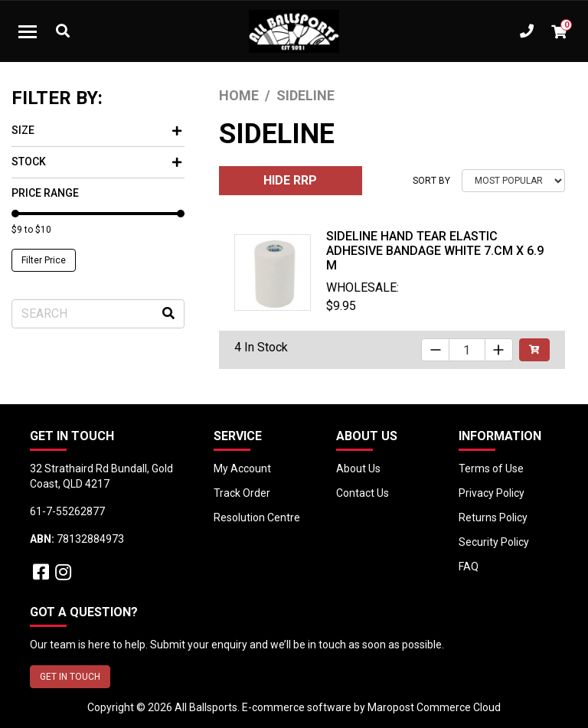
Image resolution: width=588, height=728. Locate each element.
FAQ (469, 566)
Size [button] (96, 130)
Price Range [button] (45, 193)
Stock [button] (96, 162)
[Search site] (168, 314)
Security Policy (494, 542)
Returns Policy (493, 517)
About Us (358, 468)
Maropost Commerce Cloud (434, 707)
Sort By (431, 181)
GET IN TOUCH (70, 677)
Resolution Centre (257, 517)
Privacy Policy (492, 493)
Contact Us (363, 493)
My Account (242, 468)
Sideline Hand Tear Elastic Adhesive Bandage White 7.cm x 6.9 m (435, 251)
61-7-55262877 (67, 511)
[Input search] (98, 314)
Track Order (242, 493)
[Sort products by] (513, 181)
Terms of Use (491, 468)
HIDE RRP (290, 180)
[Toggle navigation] (28, 31)
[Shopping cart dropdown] (559, 31)
